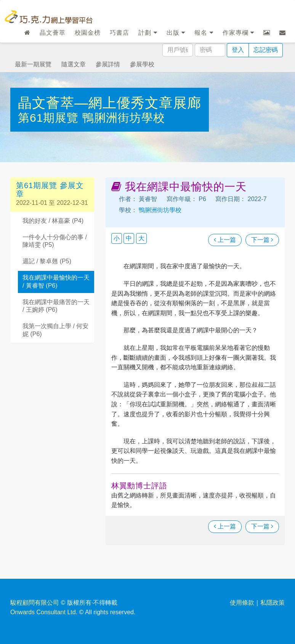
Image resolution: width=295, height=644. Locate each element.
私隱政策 (273, 603)
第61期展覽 (50, 118)
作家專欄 (238, 33)
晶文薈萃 (53, 33)
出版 (176, 33)
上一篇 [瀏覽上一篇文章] (225, 240)
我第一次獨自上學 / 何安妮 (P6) (55, 330)
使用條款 (242, 603)
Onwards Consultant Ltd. (44, 612)
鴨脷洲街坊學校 (124, 118)
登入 (238, 50)
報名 (204, 33)
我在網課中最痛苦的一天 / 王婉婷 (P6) (56, 306)
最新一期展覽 (33, 64)
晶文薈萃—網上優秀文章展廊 (110, 103)
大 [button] (141, 238)
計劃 (148, 33)
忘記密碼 (266, 50)
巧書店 (119, 33)
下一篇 (262, 240)
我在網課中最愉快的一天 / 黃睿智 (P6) (56, 282)
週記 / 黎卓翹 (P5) (47, 261)
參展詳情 (108, 64)
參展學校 (142, 64)
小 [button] (117, 238)
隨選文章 (74, 64)
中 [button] (129, 238)
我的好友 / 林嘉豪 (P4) (53, 221)
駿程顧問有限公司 (35, 603)
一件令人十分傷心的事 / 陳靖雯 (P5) (55, 241)
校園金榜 (88, 33)
